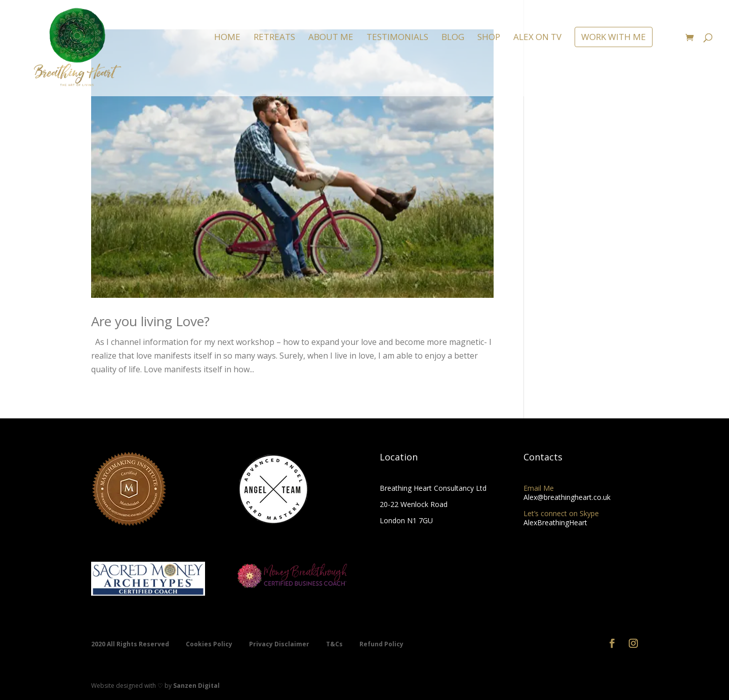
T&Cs (335, 644)
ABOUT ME (331, 38)
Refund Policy (381, 644)
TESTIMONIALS (397, 38)
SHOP (489, 38)
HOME (227, 38)
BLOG (453, 38)
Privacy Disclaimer (280, 644)
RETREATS (274, 38)
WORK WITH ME (614, 37)
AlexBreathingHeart (555, 522)
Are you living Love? (150, 321)
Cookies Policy (210, 644)
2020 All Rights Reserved (131, 644)
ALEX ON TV (537, 38)
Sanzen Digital (196, 686)
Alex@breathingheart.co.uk (567, 497)
